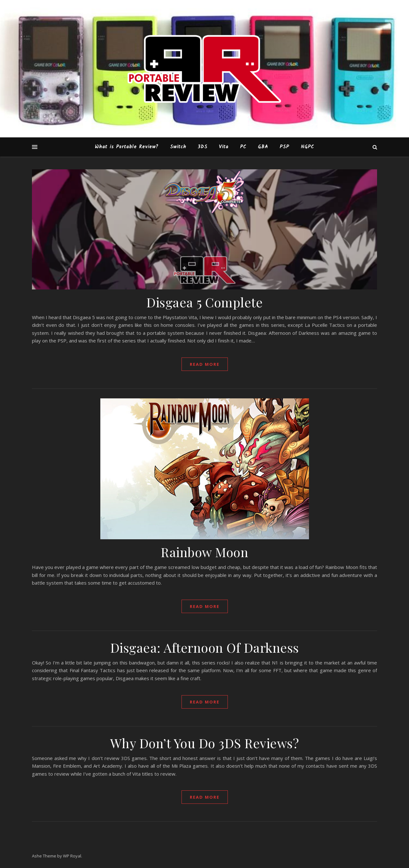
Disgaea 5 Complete (204, 302)
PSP (284, 147)
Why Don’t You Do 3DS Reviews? (205, 743)
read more (205, 364)
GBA (263, 147)
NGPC (307, 147)
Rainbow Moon (204, 552)
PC (243, 147)
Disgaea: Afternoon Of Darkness (205, 647)
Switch (178, 147)
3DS (203, 147)
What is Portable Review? (127, 147)
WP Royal (72, 856)
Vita (224, 147)
